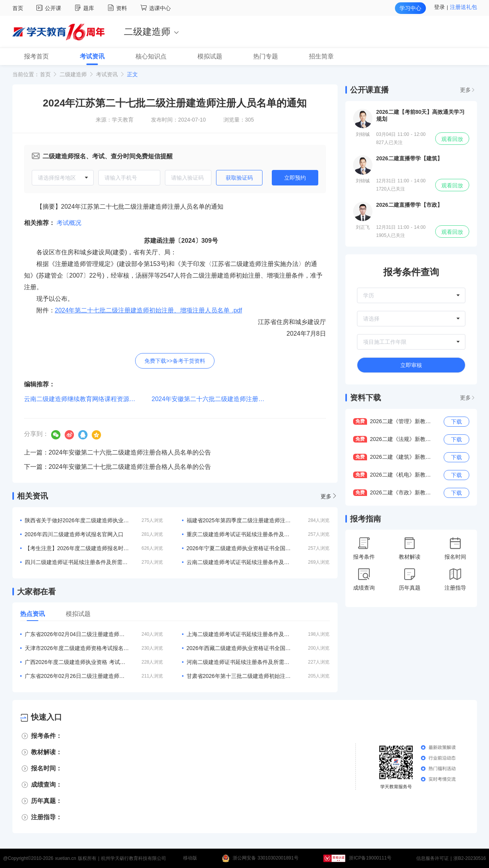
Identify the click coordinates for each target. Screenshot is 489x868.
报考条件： (46, 736)
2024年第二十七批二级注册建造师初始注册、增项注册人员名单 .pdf (149, 310)
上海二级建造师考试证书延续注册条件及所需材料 (239, 634)
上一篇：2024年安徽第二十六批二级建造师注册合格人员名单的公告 (118, 452)
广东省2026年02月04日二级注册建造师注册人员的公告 (77, 634)
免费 (360, 421)
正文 (132, 74)
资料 (118, 8)
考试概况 (69, 223)
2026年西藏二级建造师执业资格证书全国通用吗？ (239, 648)
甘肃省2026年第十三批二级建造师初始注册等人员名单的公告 (239, 676)
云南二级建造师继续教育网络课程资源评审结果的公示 (98, 399)
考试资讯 (107, 74)
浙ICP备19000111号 (370, 858)
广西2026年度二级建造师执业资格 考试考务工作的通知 (77, 662)
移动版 (190, 858)
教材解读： (46, 752)
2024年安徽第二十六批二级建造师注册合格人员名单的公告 (233, 399)
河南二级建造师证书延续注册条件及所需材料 (239, 662)
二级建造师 (73, 74)
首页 (18, 8)
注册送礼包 (463, 7)
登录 (439, 7)
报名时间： (46, 768)
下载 (456, 422)
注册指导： (46, 817)
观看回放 (452, 139)
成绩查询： (46, 785)
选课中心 (156, 8)
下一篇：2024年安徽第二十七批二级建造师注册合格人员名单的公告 (118, 467)
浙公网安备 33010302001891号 (266, 858)
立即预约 (295, 178)
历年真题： (46, 801)
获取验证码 (239, 178)
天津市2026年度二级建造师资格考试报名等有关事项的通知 (77, 648)
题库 (85, 8)
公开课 (50, 8)
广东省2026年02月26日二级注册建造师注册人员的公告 (77, 676)
